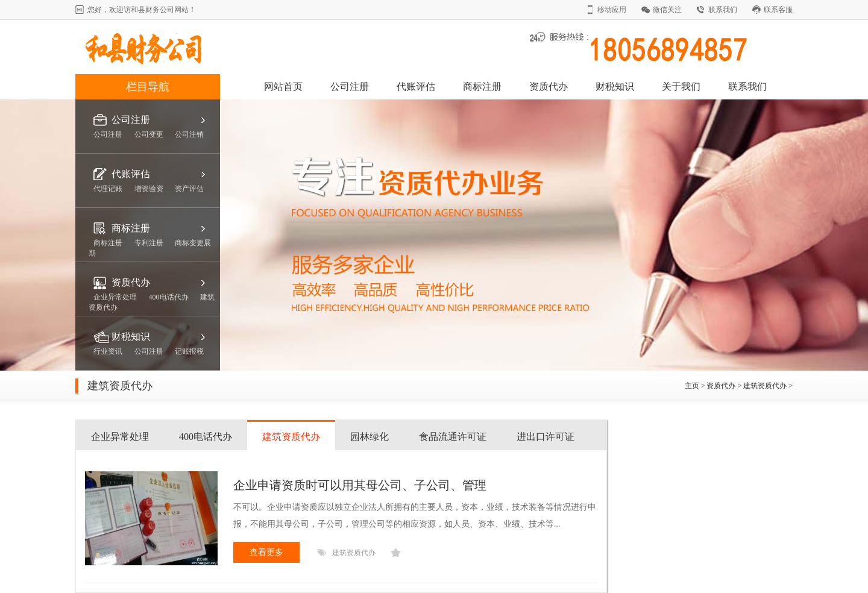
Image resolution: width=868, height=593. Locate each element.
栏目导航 (148, 87)
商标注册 (482, 86)
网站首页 (283, 86)
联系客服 (778, 10)
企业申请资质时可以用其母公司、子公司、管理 (360, 485)
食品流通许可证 (453, 437)
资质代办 (549, 86)
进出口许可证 (546, 437)
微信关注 (667, 10)
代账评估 (416, 86)
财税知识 (615, 86)
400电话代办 (206, 437)
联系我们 (723, 10)
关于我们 (681, 86)
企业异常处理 (120, 437)
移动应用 (612, 10)
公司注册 (350, 86)
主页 (692, 386)
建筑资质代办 (765, 386)
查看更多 (266, 552)
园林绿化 (370, 437)
